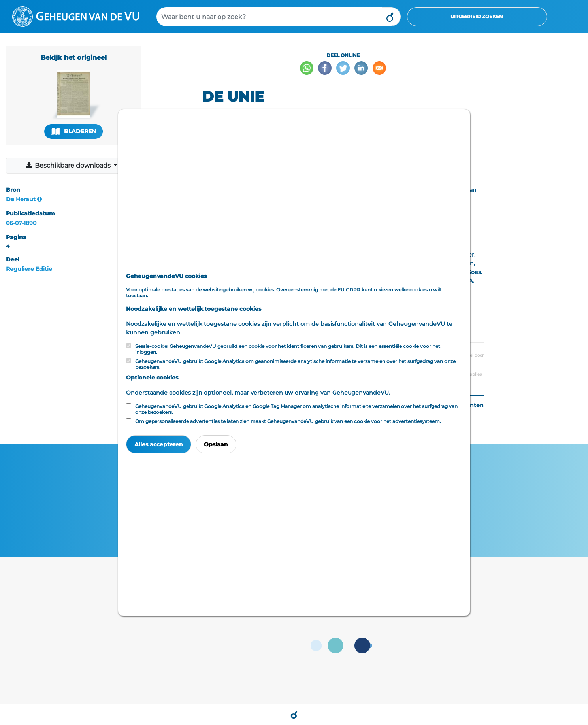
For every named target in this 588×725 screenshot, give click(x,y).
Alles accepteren (159, 444)
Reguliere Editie (29, 269)
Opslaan (216, 444)
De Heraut (21, 199)
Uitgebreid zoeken (477, 16)
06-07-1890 (21, 223)
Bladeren (73, 131)
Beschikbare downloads (69, 165)
